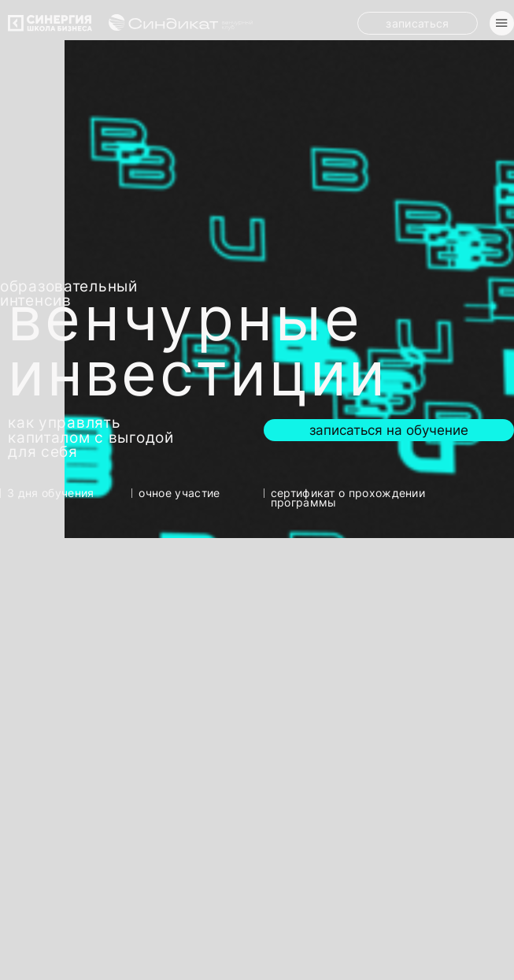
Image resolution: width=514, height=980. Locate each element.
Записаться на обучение (389, 430)
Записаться (417, 23)
